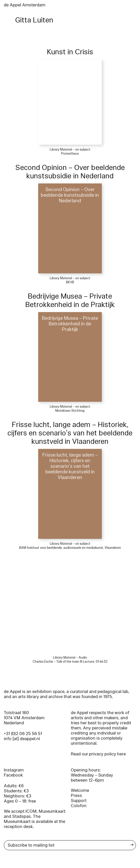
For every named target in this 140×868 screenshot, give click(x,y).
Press (76, 796)
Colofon (79, 806)
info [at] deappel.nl (22, 739)
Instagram (14, 770)
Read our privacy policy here (98, 754)
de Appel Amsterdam (25, 5)
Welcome (80, 790)
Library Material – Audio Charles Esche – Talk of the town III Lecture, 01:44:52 (70, 660)
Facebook (13, 775)
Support (79, 801)
